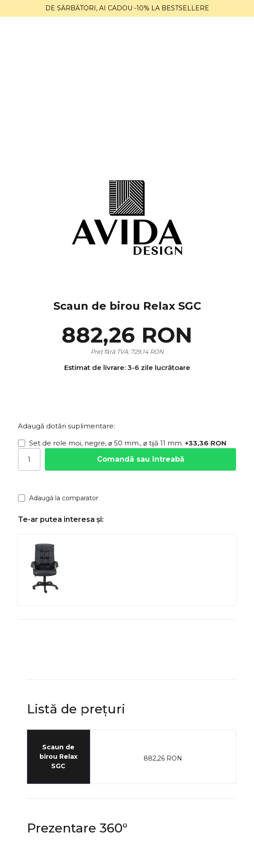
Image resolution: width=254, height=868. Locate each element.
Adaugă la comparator (58, 498)
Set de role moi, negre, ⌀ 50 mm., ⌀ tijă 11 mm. (122, 443)
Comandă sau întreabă (141, 459)
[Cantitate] (29, 459)
